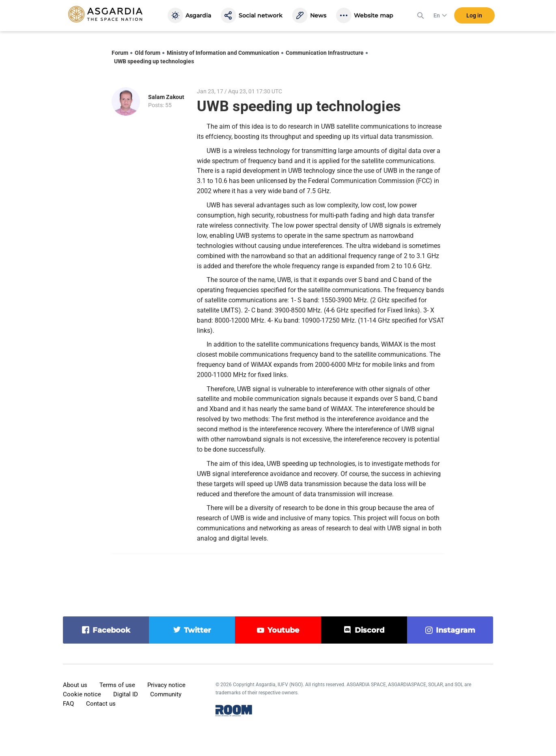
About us (75, 685)
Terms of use (117, 685)
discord (370, 630)
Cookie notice (82, 694)
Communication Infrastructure (325, 53)
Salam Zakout (166, 97)
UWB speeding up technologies (154, 61)
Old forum (148, 53)
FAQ (68, 704)
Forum (120, 53)
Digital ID (126, 694)
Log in (474, 16)
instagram (456, 630)
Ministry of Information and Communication (223, 53)
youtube (283, 630)
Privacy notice (166, 685)
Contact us (101, 704)
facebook (111, 630)
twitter (197, 630)
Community (166, 694)
